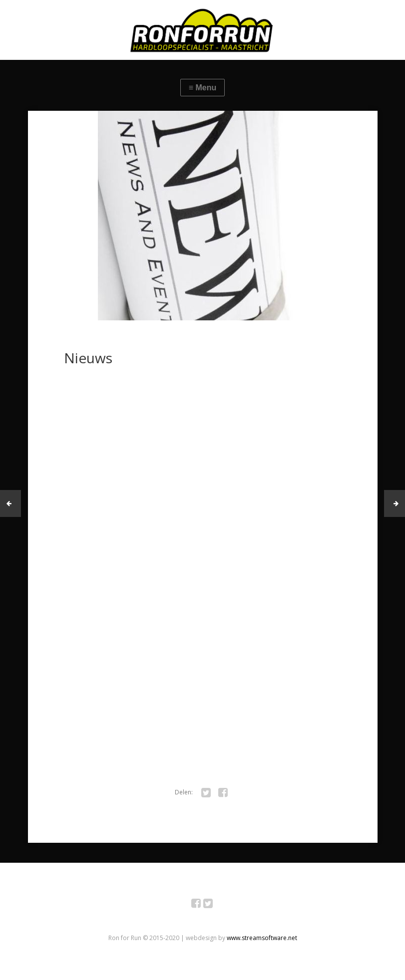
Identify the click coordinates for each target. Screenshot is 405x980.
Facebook (202, 905)
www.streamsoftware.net (262, 938)
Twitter (213, 905)
